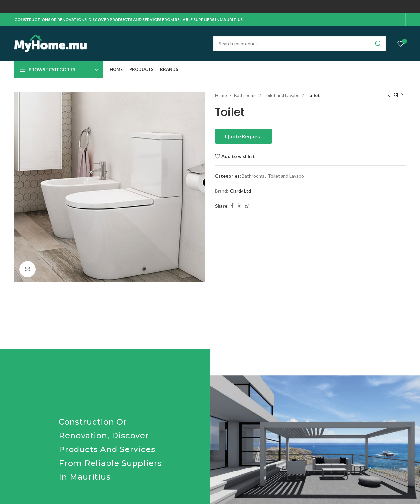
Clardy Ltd (241, 191)
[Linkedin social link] (240, 206)
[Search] (300, 43)
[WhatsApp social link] (247, 206)
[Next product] (402, 95)
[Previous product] (389, 95)
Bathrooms (245, 95)
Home (221, 95)
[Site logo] (51, 43)
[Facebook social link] (232, 206)
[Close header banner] (412, 7)
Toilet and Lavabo (282, 95)
